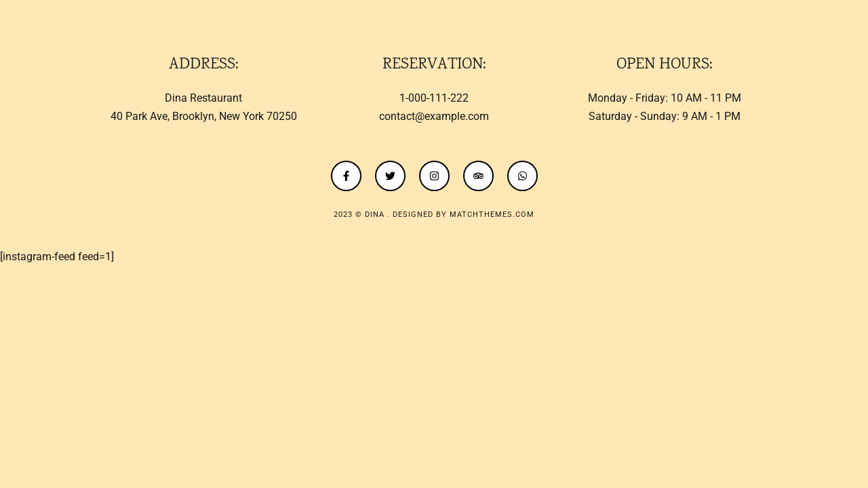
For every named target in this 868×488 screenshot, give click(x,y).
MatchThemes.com (492, 215)
